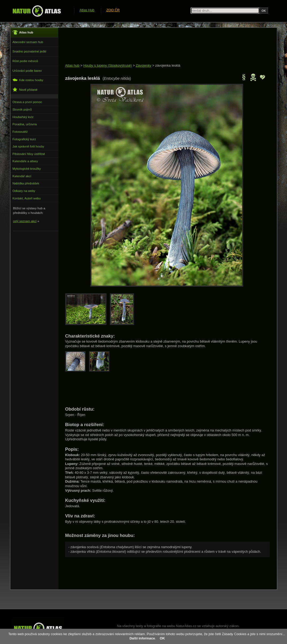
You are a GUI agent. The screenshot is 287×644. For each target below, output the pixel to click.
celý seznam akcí (25, 221)
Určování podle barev (27, 71)
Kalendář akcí (22, 176)
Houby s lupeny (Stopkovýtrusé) (107, 65)
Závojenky (143, 65)
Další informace (142, 638)
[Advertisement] (163, 46)
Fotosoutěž (20, 132)
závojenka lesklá (168, 65)
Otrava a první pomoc (27, 102)
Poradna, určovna (25, 124)
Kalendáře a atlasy (25, 161)
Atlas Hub (87, 10)
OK (162, 638)
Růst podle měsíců (25, 61)
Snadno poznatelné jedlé (30, 51)
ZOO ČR (113, 10)
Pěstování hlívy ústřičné (29, 154)
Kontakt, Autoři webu (27, 198)
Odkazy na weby (24, 191)
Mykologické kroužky (27, 169)
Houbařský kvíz (23, 117)
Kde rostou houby (28, 80)
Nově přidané (25, 90)
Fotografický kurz (24, 139)
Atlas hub (72, 65)
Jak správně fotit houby (28, 146)
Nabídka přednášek (26, 183)
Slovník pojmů (22, 109)
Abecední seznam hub (28, 42)
